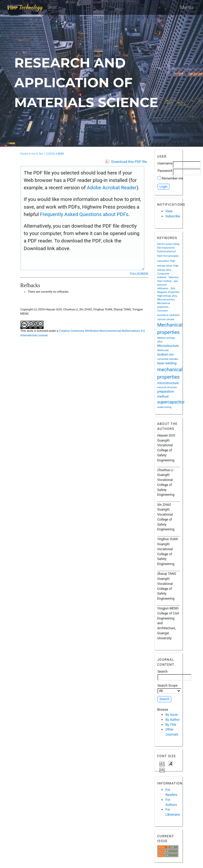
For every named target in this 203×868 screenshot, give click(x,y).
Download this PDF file (129, 162)
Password (165, 171)
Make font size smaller (162, 763)
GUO (61, 154)
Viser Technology (24, 7)
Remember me (172, 178)
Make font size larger (162, 770)
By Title (171, 725)
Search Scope (169, 688)
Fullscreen (139, 274)
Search (174, 675)
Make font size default (170, 763)
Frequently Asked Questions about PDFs (84, 214)
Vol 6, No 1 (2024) (43, 154)
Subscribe (173, 216)
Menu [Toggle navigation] (187, 7)
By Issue (172, 715)
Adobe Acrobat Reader (112, 188)
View (169, 211)
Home (24, 154)
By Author (173, 720)
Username (165, 163)
